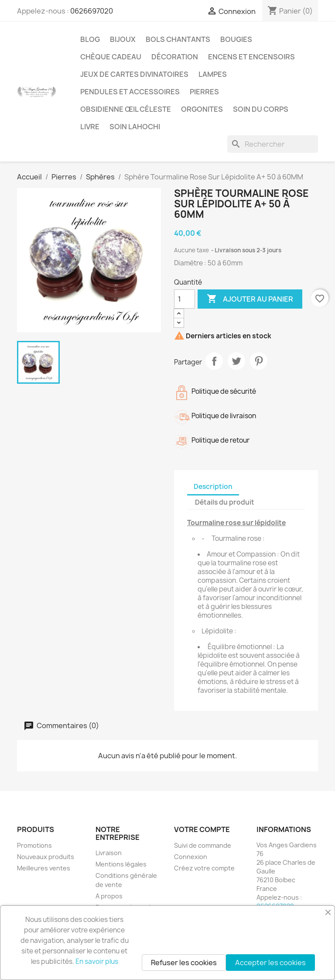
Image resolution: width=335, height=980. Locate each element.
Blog (90, 39)
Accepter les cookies (270, 963)
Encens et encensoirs (251, 57)
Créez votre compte (204, 868)
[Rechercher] (273, 144)
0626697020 (92, 11)
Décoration (175, 57)
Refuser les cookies (184, 963)
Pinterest (259, 361)
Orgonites (202, 109)
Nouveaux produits (46, 857)
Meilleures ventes (44, 868)
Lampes (213, 74)
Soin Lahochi (135, 127)
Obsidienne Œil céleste (126, 109)
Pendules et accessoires (130, 92)
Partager (214, 361)
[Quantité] (185, 299)
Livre (90, 127)
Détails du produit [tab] (225, 502)
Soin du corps (261, 109)
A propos (109, 896)
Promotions (34, 845)
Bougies (236, 39)
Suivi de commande (203, 845)
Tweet (236, 361)
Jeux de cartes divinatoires (134, 74)
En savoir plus (97, 961)
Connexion (191, 857)
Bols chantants (178, 39)
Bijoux (123, 39)
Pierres (204, 92)
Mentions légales (121, 864)
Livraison (109, 853)
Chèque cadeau (111, 57)
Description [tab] (213, 487)
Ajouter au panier (250, 299)
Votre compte (202, 829)
